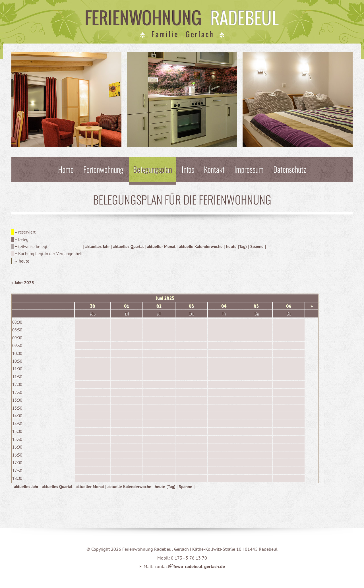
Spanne (257, 246)
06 (289, 306)
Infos (188, 169)
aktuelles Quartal (128, 246)
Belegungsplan (153, 169)
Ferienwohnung (103, 169)
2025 (169, 298)
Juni (159, 298)
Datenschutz (290, 169)
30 (92, 306)
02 (159, 306)
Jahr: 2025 (24, 283)
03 (191, 306)
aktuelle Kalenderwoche (201, 246)
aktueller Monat (161, 246)
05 (256, 306)
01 (127, 306)
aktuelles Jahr (98, 246)
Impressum (249, 169)
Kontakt (214, 169)
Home (66, 169)
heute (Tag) (236, 246)
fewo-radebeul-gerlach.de (197, 566)
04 (224, 306)
